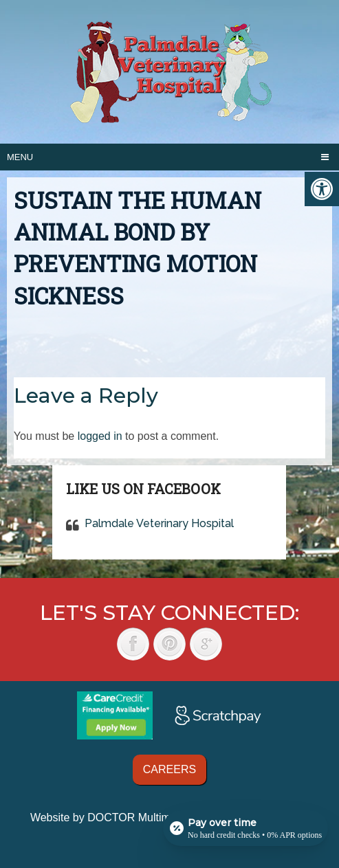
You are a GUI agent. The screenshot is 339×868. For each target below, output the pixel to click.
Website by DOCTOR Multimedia (111, 817)
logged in (100, 436)
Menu (20, 157)
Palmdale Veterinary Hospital (159, 523)
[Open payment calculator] (245, 828)
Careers (169, 769)
